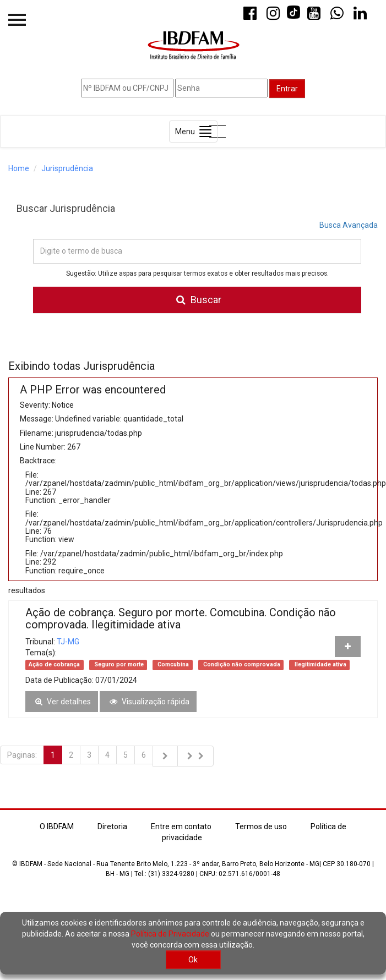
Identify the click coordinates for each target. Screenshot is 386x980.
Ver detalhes (62, 702)
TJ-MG (68, 642)
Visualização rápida (148, 702)
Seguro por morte (118, 664)
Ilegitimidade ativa (320, 664)
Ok (193, 960)
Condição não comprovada (241, 664)
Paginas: (22, 755)
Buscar (197, 300)
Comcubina (172, 664)
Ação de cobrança (54, 664)
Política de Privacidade (170, 934)
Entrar (287, 89)
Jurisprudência (67, 168)
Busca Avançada (349, 225)
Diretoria (112, 826)
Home (19, 168)
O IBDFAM (57, 826)
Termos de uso (261, 826)
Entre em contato (181, 826)
